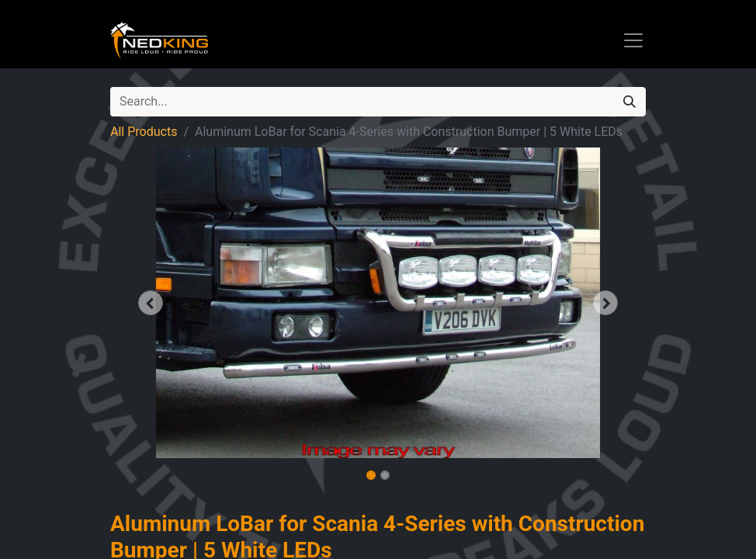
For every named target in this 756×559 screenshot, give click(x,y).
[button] (151, 303)
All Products (144, 132)
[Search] (629, 102)
